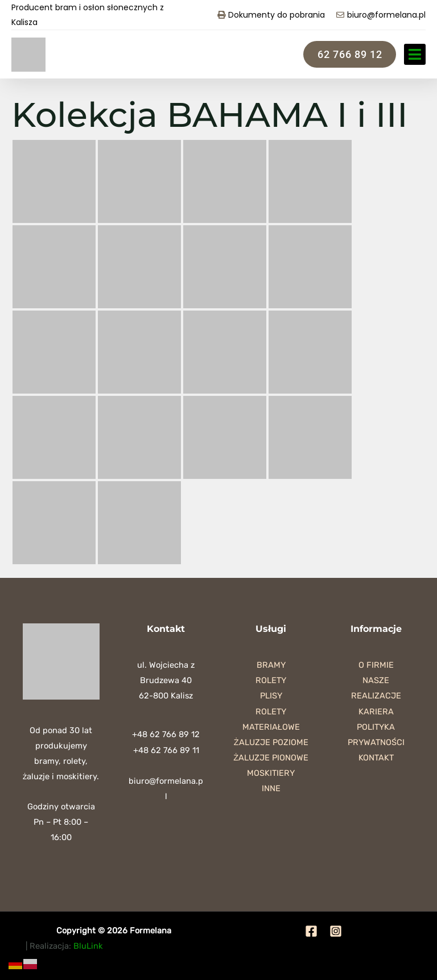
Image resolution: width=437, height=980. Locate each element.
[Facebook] (311, 931)
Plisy (271, 696)
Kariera (376, 712)
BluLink (88, 946)
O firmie (376, 665)
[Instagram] (336, 931)
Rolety (271, 680)
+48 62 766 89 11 (166, 750)
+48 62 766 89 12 (166, 734)
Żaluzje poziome (271, 742)
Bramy (271, 665)
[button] (415, 55)
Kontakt (376, 758)
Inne (271, 788)
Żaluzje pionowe (271, 758)
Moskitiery (271, 773)
